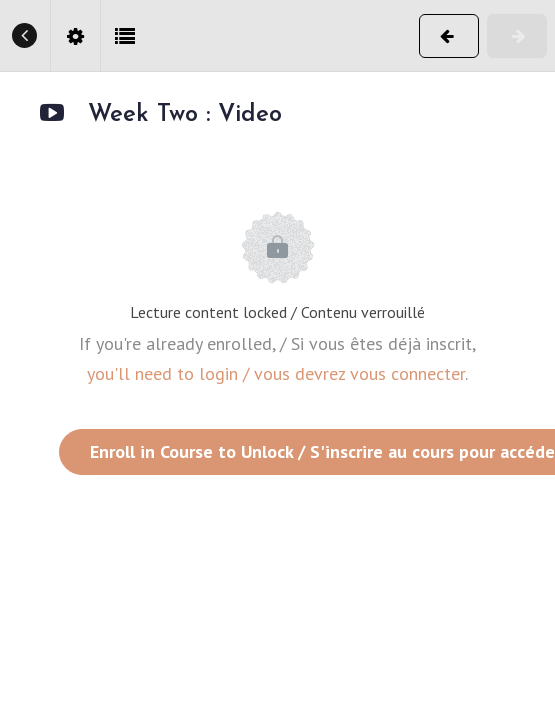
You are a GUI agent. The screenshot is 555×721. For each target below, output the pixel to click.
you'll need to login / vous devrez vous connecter (276, 373)
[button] (25, 35)
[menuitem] (75, 35)
